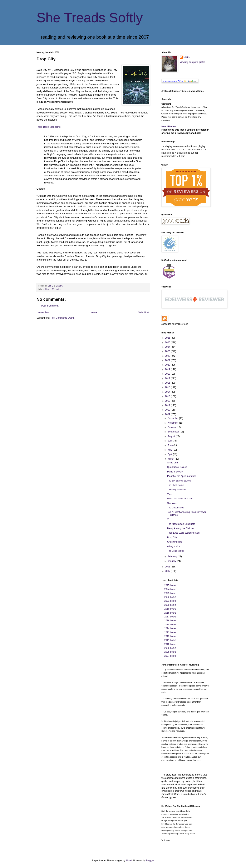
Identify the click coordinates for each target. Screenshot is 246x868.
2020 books (170, 605)
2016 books (170, 621)
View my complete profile (192, 62)
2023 (168, 351)
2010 (168, 410)
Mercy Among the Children (181, 528)
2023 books (170, 593)
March (171, 459)
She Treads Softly (90, 18)
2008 (168, 567)
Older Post (143, 312)
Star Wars (172, 503)
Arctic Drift (172, 463)
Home (94, 312)
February (173, 556)
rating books (173, 546)
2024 (168, 347)
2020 (168, 365)
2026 (168, 338)
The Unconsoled (176, 508)
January (172, 561)
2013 (168, 396)
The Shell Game (176, 485)
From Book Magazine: (49, 127)
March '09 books (53, 289)
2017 (168, 378)
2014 (168, 392)
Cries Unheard (175, 542)
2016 (168, 383)
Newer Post (43, 312)
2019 (168, 369)
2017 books (170, 617)
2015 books (170, 625)
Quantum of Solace (177, 467)
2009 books (170, 648)
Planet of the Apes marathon (182, 476)
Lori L (187, 57)
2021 (168, 360)
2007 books (170, 656)
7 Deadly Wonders (177, 490)
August (172, 436)
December (173, 418)
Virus (170, 494)
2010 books (170, 644)
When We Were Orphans (180, 499)
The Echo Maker (176, 551)
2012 (168, 401)
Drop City (172, 537)
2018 (168, 374)
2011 (168, 405)
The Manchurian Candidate (181, 524)
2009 (168, 414)
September (174, 432)
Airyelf (129, 861)
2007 (168, 571)
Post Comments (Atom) (63, 318)
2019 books (170, 609)
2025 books (170, 585)
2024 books (170, 589)
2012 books (170, 636)
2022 (168, 356)
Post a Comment (50, 306)
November (173, 423)
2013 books (170, 632)
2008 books (170, 652)
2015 (168, 387)
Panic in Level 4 (175, 472)
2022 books (170, 597)
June (171, 445)
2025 (168, 342)
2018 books (170, 613)
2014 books (170, 628)
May (170, 450)
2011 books (170, 640)
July (170, 441)
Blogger (150, 861)
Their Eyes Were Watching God (183, 533)
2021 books (170, 601)
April (170, 454)
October (172, 427)
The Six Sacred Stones (179, 481)
